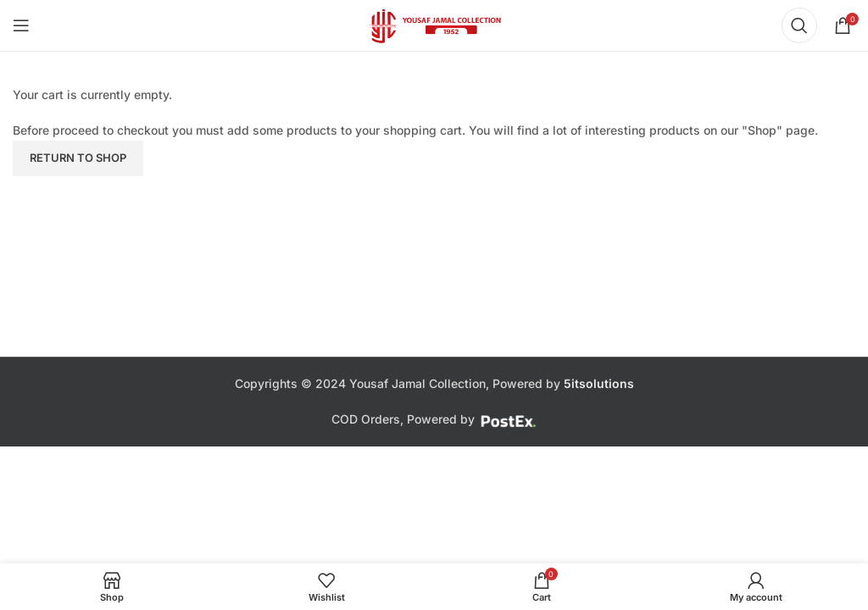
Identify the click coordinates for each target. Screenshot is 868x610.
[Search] (799, 25)
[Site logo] (434, 24)
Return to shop (78, 158)
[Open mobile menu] (21, 25)
